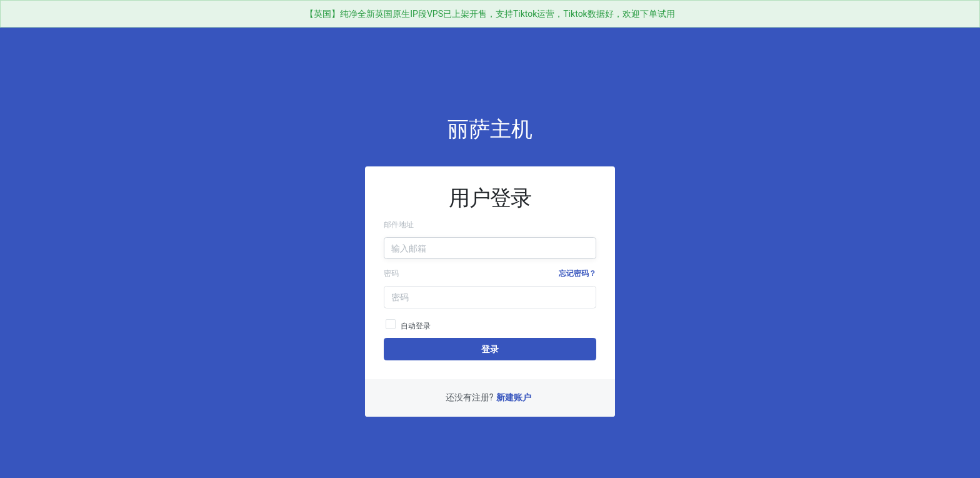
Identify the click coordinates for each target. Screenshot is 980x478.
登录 (490, 349)
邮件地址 (399, 225)
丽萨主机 (490, 129)
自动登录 (408, 324)
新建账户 (514, 397)
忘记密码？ (577, 273)
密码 (391, 273)
